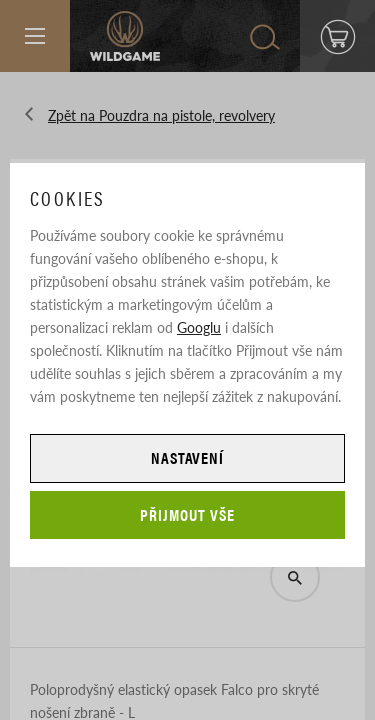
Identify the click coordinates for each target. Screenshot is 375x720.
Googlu (199, 327)
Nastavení (188, 457)
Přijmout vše (187, 514)
